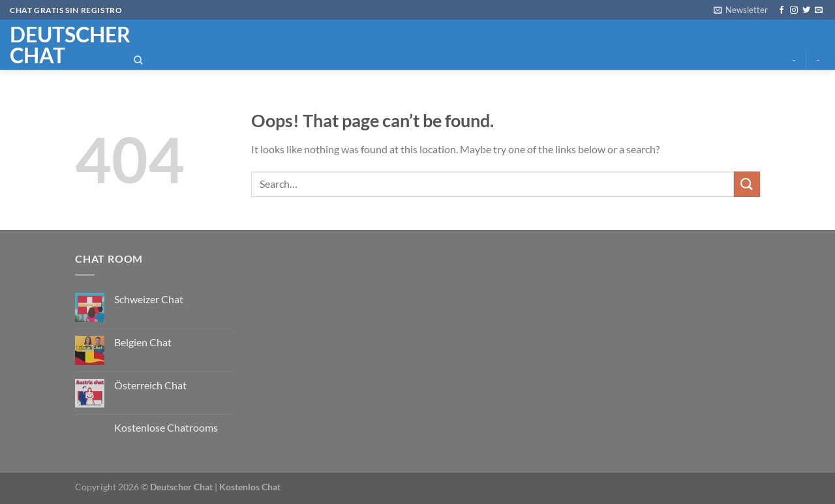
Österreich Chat (150, 385)
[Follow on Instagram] (794, 10)
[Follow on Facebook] (782, 10)
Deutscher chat (59, 45)
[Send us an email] (819, 10)
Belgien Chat (143, 342)
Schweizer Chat (149, 299)
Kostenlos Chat (250, 487)
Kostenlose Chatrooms (166, 427)
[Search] (138, 60)
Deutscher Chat (181, 487)
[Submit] (747, 184)
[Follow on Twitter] (806, 10)
